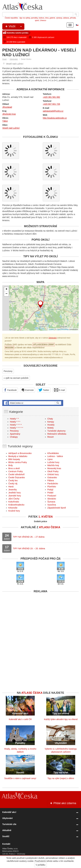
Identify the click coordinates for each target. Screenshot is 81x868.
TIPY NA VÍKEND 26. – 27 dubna (29, 537)
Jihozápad (7, 107)
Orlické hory (53, 474)
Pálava (51, 480)
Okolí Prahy (53, 471)
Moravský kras (54, 468)
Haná (11, 487)
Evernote (28, 390)
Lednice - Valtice (55, 456)
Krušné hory (14, 511)
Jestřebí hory (15, 493)
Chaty (50, 419)
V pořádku (40, 865)
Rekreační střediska (57, 434)
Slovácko (52, 499)
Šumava (51, 502)
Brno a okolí (14, 468)
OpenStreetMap (63, 329)
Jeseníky (13, 490)
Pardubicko (53, 484)
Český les (13, 480)
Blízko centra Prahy (18, 462)
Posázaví (52, 496)
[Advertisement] (40, 616)
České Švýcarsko (17, 477)
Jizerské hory (15, 496)
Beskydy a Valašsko (18, 456)
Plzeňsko (52, 487)
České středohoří (17, 474)
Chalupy (14, 437)
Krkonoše (13, 508)
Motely (50, 428)
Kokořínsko (14, 502)
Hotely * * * (15, 422)
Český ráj (13, 484)
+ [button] (6, 289)
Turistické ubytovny (56, 431)
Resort (50, 437)
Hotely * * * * (16, 425)
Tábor (5, 121)
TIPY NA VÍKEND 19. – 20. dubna (29, 548)
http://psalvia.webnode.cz (55, 118)
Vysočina (52, 505)
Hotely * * (14, 419)
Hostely (51, 425)
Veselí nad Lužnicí (11, 128)
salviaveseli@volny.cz (53, 111)
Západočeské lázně (57, 508)
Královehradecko (16, 505)
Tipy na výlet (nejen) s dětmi (61, 778)
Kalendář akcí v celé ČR (20, 719)
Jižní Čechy (14, 499)
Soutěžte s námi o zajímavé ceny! (20, 778)
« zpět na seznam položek (16, 378)
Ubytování (14, 59)
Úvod (4, 59)
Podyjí (50, 490)
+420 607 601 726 (51, 104)
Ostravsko (52, 477)
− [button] (6, 294)
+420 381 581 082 (51, 97)
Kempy (51, 422)
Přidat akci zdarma (63, 803)
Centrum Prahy (16, 471)
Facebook (10, 390)
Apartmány (15, 434)
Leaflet (51, 329)
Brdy (11, 465)
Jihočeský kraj (9, 114)
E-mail (59, 390)
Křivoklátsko (53, 453)
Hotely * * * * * (16, 428)
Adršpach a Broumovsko (20, 453)
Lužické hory (53, 462)
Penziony (8, 371)
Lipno (50, 459)
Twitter (44, 390)
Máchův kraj (53, 465)
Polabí (50, 493)
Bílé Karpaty (14, 459)
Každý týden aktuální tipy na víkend (61, 719)
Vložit (15, 27)
